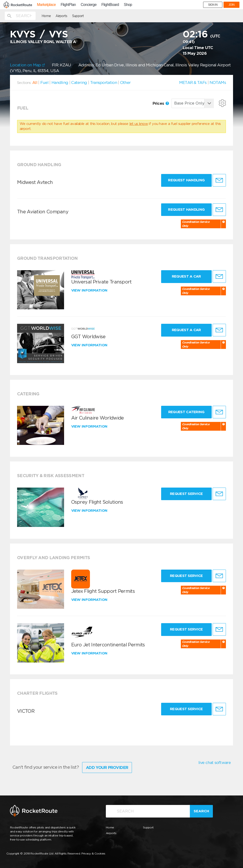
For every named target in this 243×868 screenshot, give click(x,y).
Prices (161, 103)
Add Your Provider (107, 767)
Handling (60, 82)
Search (201, 811)
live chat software (215, 763)
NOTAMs (218, 82)
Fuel (44, 82)
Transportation (104, 82)
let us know (139, 124)
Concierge (89, 5)
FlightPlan (68, 5)
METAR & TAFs (193, 82)
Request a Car (186, 276)
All (35, 82)
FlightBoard (110, 5)
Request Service (186, 494)
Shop (128, 5)
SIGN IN (213, 5)
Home (46, 16)
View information (90, 290)
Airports (61, 16)
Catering (79, 82)
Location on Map (27, 65)
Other (125, 82)
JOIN (231, 5)
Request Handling (186, 180)
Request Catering (186, 412)
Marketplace (46, 5)
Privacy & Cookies (93, 853)
